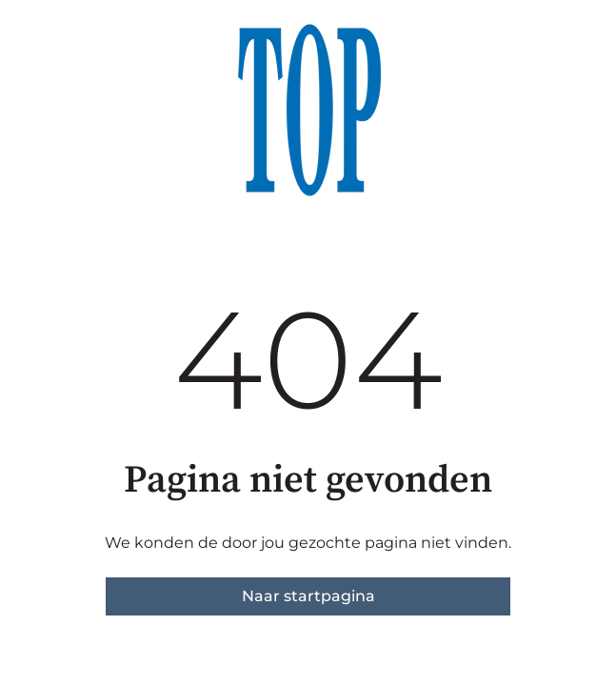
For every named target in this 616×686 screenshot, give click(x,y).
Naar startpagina (308, 596)
